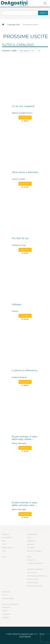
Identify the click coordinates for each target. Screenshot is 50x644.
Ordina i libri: (9, 51)
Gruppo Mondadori (35, 563)
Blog (4, 557)
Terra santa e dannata (25, 172)
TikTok (5, 611)
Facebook (6, 607)
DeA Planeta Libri (15, 3)
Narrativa (31, 544)
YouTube (5, 617)
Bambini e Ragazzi (34, 551)
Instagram (6, 614)
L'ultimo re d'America (25, 371)
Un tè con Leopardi (23, 106)
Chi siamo (31, 560)
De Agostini (7, 537)
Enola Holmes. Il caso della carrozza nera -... (25, 504)
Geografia (31, 548)
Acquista (25, 118)
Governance (32, 572)
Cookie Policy (33, 582)
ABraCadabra (7, 548)
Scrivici (5, 595)
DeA (4, 541)
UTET (4, 544)
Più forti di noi (20, 238)
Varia (29, 537)
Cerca (43, 13)
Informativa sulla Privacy (37, 576)
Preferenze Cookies (35, 586)
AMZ (4, 551)
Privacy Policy (33, 579)
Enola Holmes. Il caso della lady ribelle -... (24, 438)
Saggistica (31, 541)
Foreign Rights (8, 598)
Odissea (17, 305)
